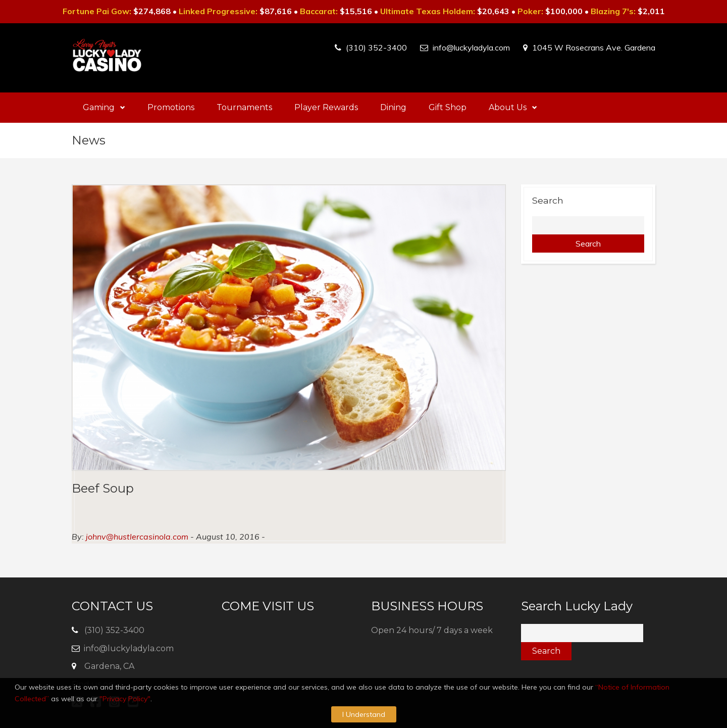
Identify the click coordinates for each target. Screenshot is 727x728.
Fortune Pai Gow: (97, 11)
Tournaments (244, 107)
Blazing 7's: (613, 11)
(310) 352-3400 (376, 47)
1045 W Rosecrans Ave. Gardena (594, 47)
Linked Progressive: (218, 11)
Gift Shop (448, 107)
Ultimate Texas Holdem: (428, 11)
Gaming (104, 107)
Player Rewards (326, 107)
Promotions (171, 107)
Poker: (530, 11)
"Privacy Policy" (125, 699)
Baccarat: (319, 11)
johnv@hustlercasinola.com (137, 537)
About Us (513, 107)
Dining (393, 107)
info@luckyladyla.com (471, 47)
